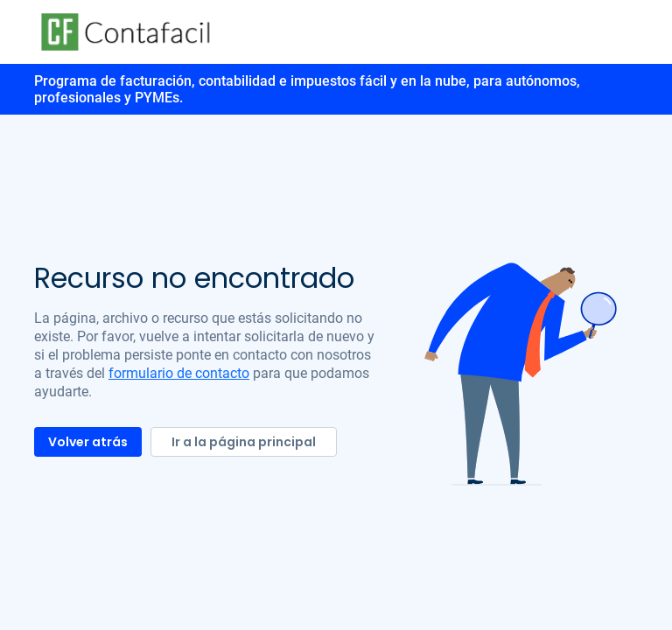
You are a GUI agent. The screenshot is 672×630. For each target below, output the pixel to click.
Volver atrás (88, 442)
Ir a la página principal (244, 442)
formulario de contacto (179, 373)
